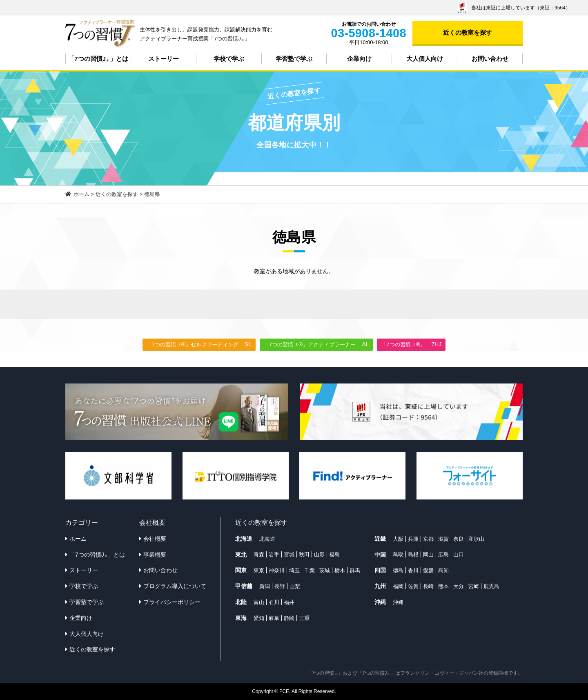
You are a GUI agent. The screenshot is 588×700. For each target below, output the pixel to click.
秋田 (304, 554)
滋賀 (443, 539)
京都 (428, 539)
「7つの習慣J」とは (98, 59)
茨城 (325, 570)
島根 (413, 554)
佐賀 (413, 586)
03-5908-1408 (369, 33)
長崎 (428, 586)
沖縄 (398, 602)
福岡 (398, 586)
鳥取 (398, 554)
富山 (259, 602)
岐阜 (274, 618)
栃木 (340, 570)
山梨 (295, 586)
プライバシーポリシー (172, 602)
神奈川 (277, 570)
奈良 (459, 539)
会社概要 (155, 539)
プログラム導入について (175, 586)
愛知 (259, 618)
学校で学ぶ (229, 59)
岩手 (274, 554)
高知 (443, 570)
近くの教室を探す (468, 32)
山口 (459, 554)
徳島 (398, 570)
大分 (459, 586)
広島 (443, 554)
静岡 (289, 618)
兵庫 (413, 539)
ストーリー (164, 59)
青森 (259, 554)
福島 (334, 554)
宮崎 (474, 586)
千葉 (310, 570)
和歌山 (476, 539)
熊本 (443, 586)
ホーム (78, 539)
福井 (289, 602)
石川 (274, 602)
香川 (413, 570)
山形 (319, 554)
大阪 (398, 539)
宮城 (289, 554)
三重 (304, 618)
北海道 (267, 539)
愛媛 (428, 570)
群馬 (355, 570)
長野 (280, 586)
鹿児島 (491, 586)
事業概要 (155, 555)
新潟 (265, 586)
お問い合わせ (490, 59)
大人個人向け (425, 59)
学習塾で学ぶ (294, 59)
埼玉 (294, 570)
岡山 (428, 554)
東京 (259, 570)
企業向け (359, 59)
